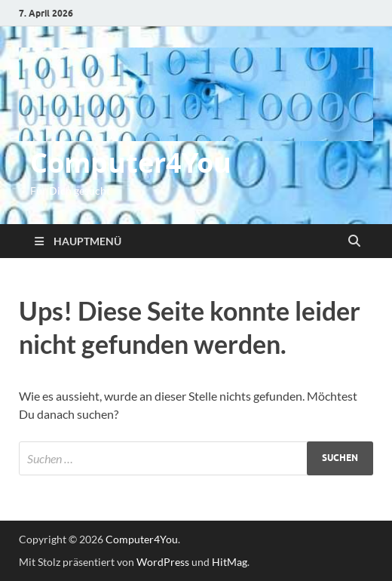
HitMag (230, 562)
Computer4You (131, 163)
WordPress (163, 562)
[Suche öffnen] (354, 241)
